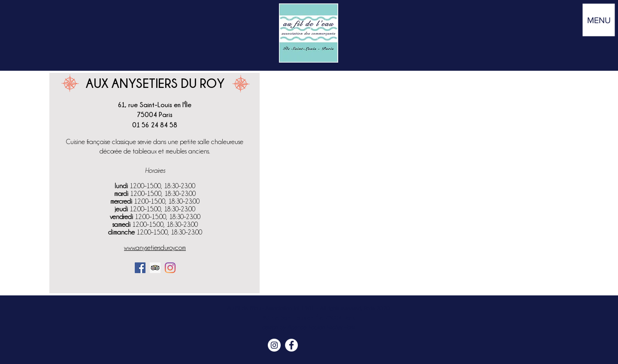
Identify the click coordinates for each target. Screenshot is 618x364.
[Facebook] (140, 268)
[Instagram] (170, 268)
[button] (599, 20)
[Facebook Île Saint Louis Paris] (291, 345)
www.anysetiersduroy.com (155, 248)
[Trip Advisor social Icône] (155, 268)
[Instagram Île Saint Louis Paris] (274, 345)
